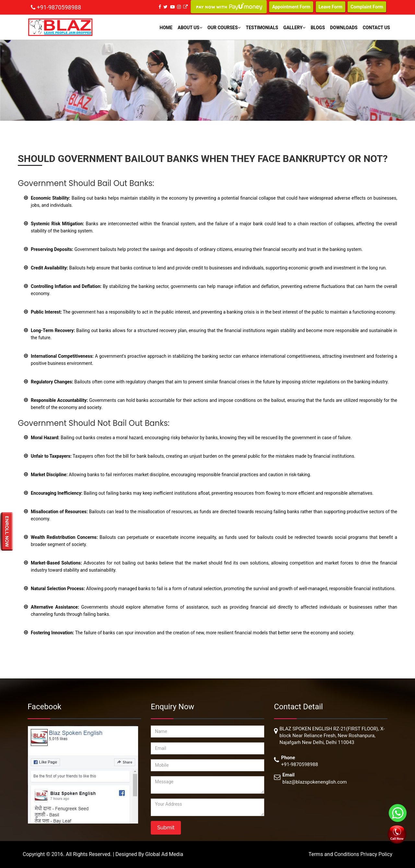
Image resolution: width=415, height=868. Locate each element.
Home (166, 28)
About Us (190, 28)
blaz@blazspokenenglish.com (315, 782)
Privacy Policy (377, 854)
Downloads (344, 28)
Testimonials (262, 28)
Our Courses (224, 28)
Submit (166, 828)
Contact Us (376, 28)
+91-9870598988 (59, 7)
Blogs (318, 28)
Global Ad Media (164, 854)
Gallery (294, 28)
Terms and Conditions (334, 854)
